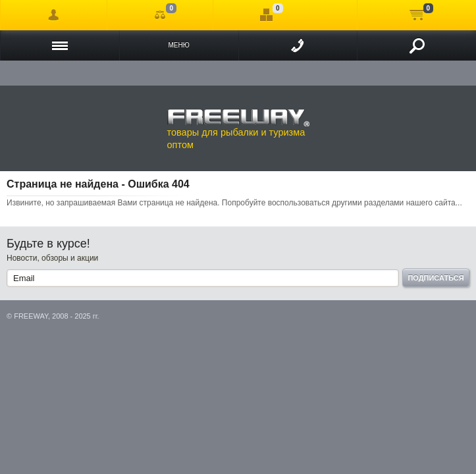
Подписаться (436, 278)
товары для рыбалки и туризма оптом (238, 129)
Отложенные (266, 15)
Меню (178, 45)
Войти (54, 15)
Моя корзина (417, 15)
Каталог (60, 45)
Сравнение (160, 15)
